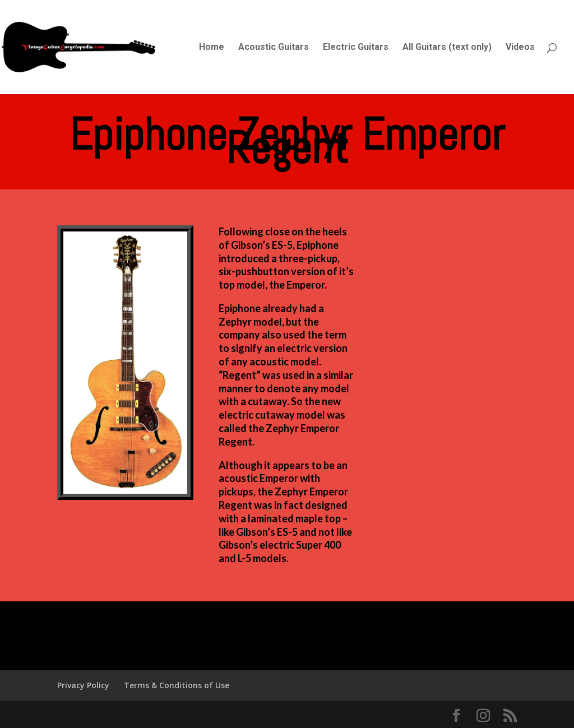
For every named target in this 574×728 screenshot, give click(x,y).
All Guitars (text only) (447, 48)
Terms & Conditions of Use (177, 685)
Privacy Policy (83, 685)
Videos (520, 48)
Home (212, 48)
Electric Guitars (356, 48)
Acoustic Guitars (274, 48)
